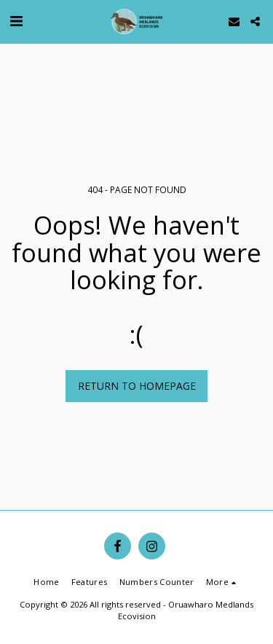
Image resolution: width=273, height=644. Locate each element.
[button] (16, 21)
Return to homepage (137, 386)
